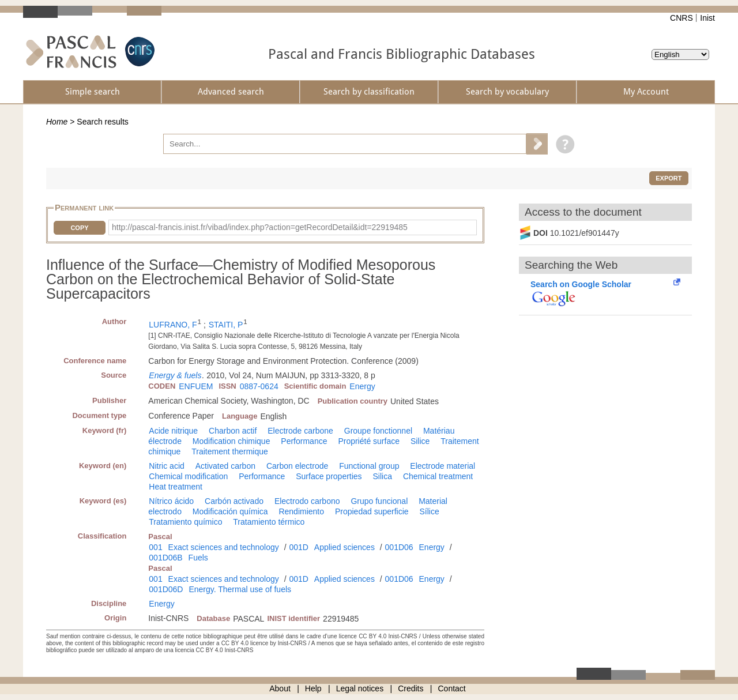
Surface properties (329, 476)
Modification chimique (231, 441)
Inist (707, 18)
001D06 (399, 547)
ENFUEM (196, 386)
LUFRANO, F (173, 325)
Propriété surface (369, 441)
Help (313, 688)
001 (155, 547)
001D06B (165, 558)
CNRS (681, 18)
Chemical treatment (438, 476)
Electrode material (443, 466)
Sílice (429, 511)
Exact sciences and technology (224, 547)
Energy (362, 386)
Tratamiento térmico (269, 522)
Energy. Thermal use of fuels (240, 589)
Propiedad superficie (372, 511)
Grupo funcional (379, 501)
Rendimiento (301, 511)
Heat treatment (176, 487)
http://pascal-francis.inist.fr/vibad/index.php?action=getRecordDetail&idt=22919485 (260, 227)
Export (669, 178)
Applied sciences (344, 547)
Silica (383, 476)
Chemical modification (188, 476)
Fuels (198, 558)
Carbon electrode (297, 466)
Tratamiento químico (185, 522)
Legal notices (360, 688)
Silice (420, 441)
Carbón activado (234, 501)
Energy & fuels (175, 375)
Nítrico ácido (171, 501)
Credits (411, 688)
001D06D (166, 589)
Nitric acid (166, 466)
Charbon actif (233, 431)
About (280, 688)
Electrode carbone (300, 431)
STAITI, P (226, 325)
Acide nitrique (173, 431)
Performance (304, 441)
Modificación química (230, 511)
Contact (452, 688)
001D (298, 547)
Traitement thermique (230, 451)
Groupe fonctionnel (378, 431)
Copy (79, 228)
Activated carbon (225, 466)
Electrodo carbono (307, 501)
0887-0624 (259, 386)
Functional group (369, 466)
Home (57, 122)
